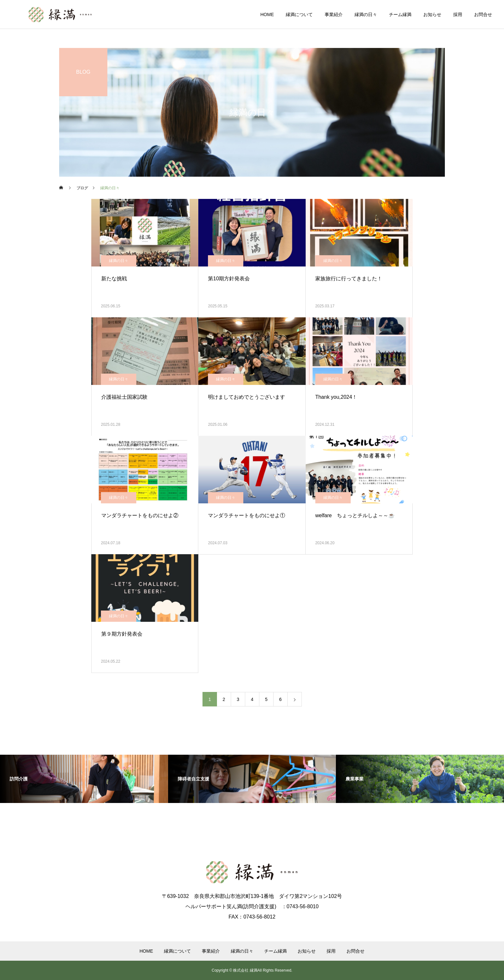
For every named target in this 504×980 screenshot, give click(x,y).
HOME (267, 14)
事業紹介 (334, 14)
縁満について (299, 14)
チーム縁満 (400, 14)
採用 (458, 14)
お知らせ (432, 14)
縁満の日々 (366, 14)
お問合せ (483, 14)
